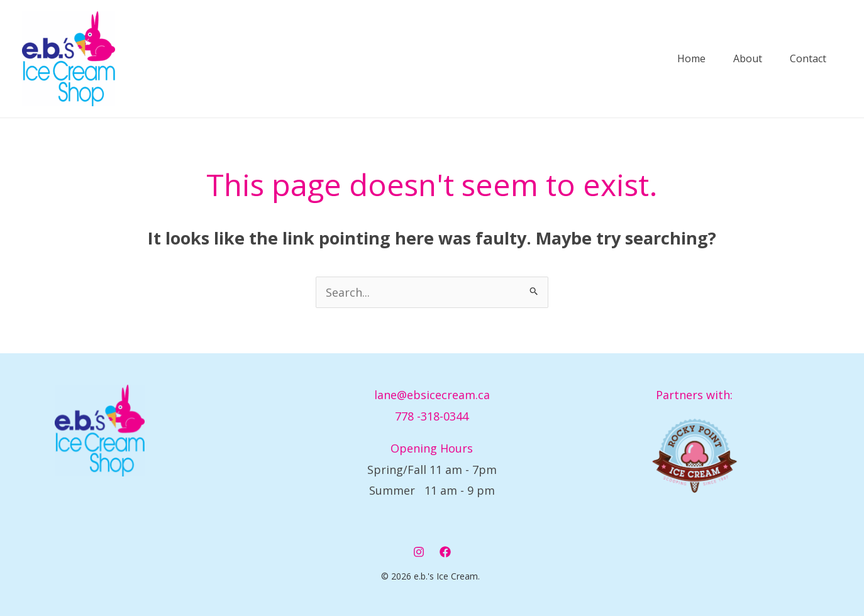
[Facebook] (445, 552)
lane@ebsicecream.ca (432, 395)
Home (667, 59)
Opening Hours (432, 448)
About (731, 59)
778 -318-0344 (432, 416)
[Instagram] (419, 552)
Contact (799, 59)
